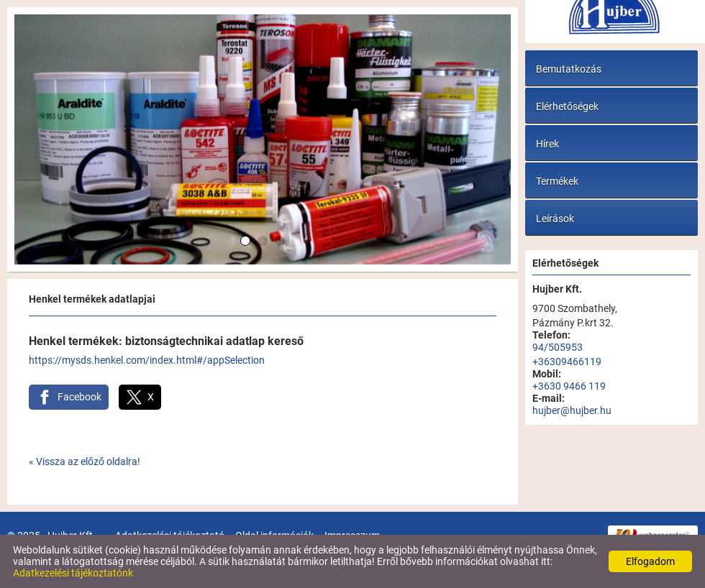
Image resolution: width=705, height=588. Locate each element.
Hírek (547, 144)
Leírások (555, 219)
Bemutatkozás (569, 69)
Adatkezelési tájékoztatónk (73, 573)
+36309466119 (567, 362)
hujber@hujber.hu (572, 410)
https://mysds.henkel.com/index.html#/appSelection (147, 360)
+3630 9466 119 (569, 386)
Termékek (557, 181)
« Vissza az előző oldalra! (85, 461)
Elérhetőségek (567, 106)
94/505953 (558, 347)
